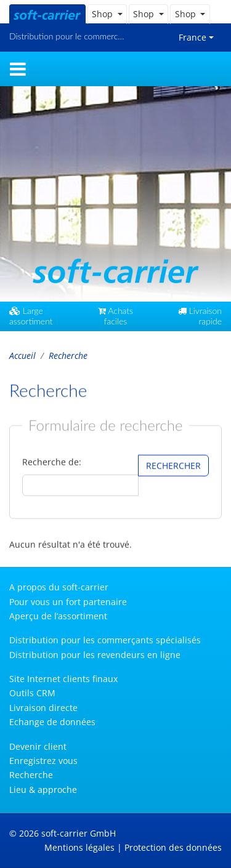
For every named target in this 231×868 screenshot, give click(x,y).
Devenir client (38, 746)
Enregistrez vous (43, 761)
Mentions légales (79, 847)
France (192, 37)
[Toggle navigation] (18, 69)
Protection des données (173, 847)
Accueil (22, 356)
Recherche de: (52, 462)
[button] (107, 14)
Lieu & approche (43, 790)
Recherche (31, 775)
